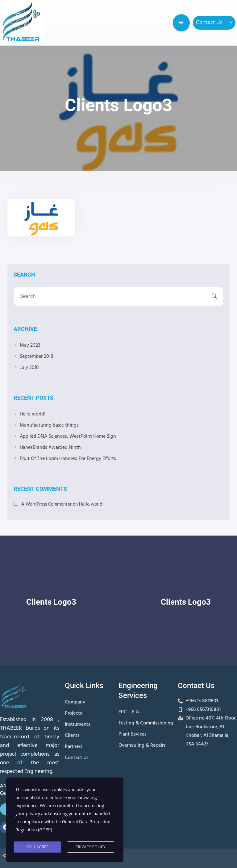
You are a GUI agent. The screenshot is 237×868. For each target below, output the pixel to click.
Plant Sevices (133, 734)
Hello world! (33, 414)
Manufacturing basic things (49, 425)
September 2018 (37, 357)
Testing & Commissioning (146, 723)
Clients (72, 736)
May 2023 (30, 345)
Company (75, 702)
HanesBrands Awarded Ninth (50, 448)
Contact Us (214, 23)
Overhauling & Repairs (142, 745)
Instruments (78, 724)
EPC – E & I (130, 712)
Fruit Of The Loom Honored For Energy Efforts (68, 459)
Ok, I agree (38, 847)
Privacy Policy (91, 847)
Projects (73, 713)
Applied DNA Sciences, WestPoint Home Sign (68, 436)
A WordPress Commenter (46, 504)
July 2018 (29, 368)
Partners (74, 747)
